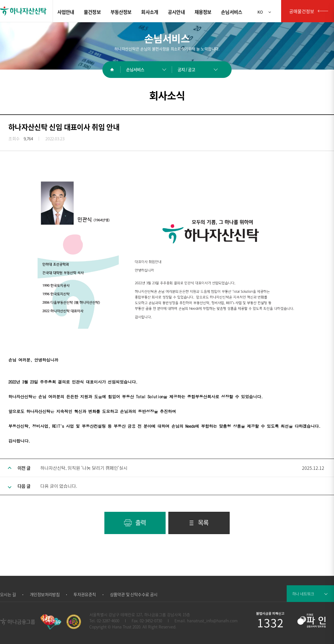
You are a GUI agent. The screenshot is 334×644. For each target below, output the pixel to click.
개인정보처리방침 (45, 595)
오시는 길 (8, 595)
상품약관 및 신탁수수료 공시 (134, 595)
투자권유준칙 (85, 595)
